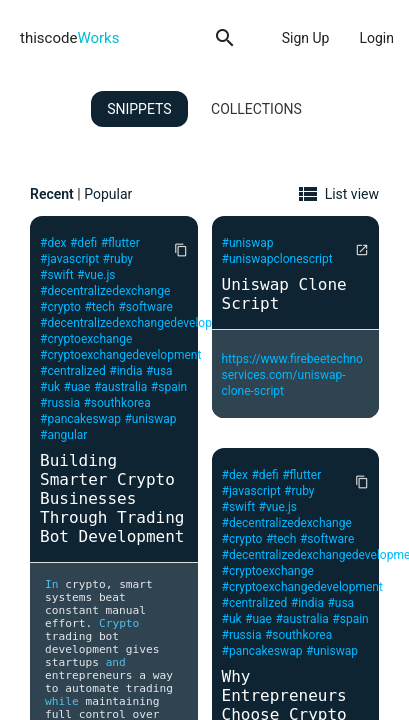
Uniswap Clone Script (284, 294)
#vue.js (96, 275)
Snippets (139, 109)
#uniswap (150, 419)
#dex (53, 243)
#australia (120, 387)
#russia (60, 403)
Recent (52, 194)
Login (376, 38)
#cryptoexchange (86, 339)
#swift (57, 275)
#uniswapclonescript (277, 259)
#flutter (120, 243)
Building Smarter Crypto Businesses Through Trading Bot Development (112, 498)
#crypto (60, 307)
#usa (159, 371)
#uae (77, 387)
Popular (108, 194)
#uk (50, 387)
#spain (169, 387)
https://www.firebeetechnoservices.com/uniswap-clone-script (292, 375)
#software (145, 307)
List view (352, 194)
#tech (99, 307)
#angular (63, 435)
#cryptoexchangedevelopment (120, 355)
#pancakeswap (80, 419)
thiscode (69, 38)
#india (125, 371)
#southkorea (116, 403)
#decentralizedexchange (105, 291)
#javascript (69, 259)
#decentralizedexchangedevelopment (139, 323)
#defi (83, 243)
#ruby (118, 259)
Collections (256, 109)
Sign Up (306, 38)
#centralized (73, 371)
